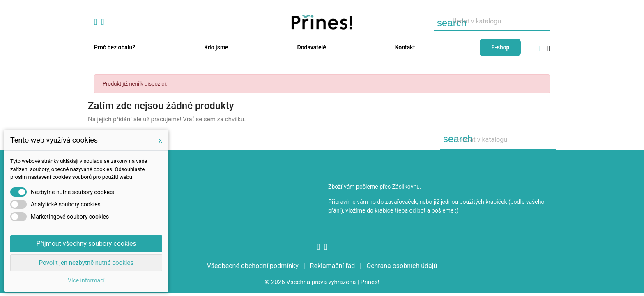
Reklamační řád (333, 266)
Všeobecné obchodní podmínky (254, 266)
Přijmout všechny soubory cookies (86, 244)
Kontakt (405, 47)
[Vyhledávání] (492, 22)
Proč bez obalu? (115, 47)
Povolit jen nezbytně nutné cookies (86, 263)
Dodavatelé (312, 47)
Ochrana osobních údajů (402, 266)
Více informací (86, 280)
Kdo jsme (216, 47)
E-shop (500, 47)
